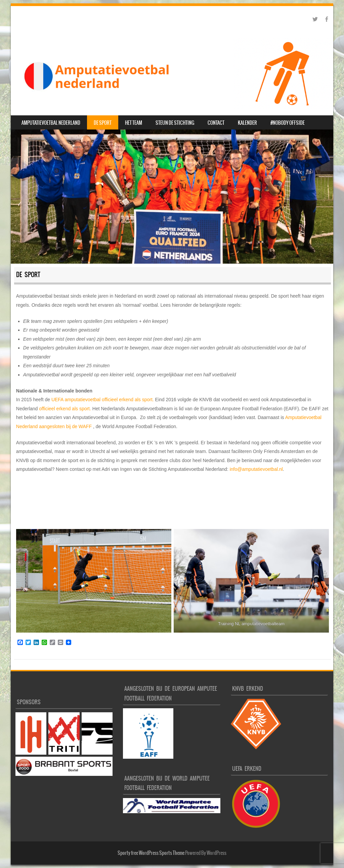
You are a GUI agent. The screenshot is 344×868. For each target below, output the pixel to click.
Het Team (134, 123)
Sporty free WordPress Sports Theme (151, 853)
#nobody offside (288, 123)
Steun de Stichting (175, 123)
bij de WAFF (78, 426)
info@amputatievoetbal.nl (256, 469)
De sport (103, 123)
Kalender (247, 123)
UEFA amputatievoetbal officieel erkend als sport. (102, 400)
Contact (216, 123)
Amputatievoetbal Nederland (51, 123)
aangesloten (52, 426)
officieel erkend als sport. (66, 409)
